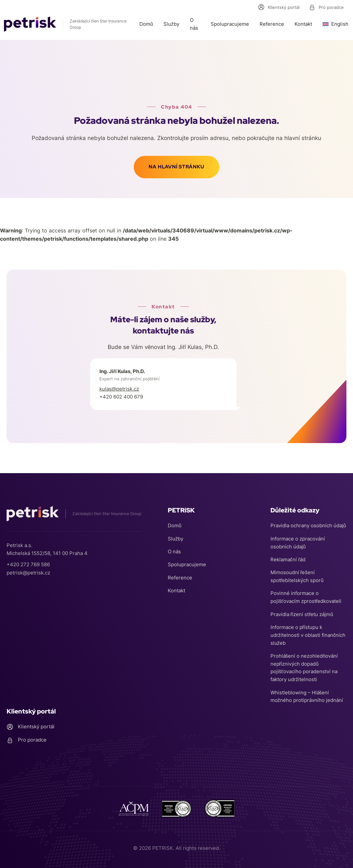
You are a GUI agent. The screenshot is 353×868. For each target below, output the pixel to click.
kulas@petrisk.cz (119, 389)
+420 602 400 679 (121, 397)
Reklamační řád (288, 557)
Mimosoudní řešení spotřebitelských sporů (297, 575)
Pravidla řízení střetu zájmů (302, 613)
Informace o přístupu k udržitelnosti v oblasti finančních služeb (308, 634)
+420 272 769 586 (28, 561)
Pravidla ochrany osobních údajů (308, 523)
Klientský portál (279, 7)
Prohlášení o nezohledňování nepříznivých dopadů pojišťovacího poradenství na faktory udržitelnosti (304, 667)
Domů (146, 24)
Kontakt (303, 24)
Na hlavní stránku (176, 167)
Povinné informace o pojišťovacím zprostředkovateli (306, 596)
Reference (272, 24)
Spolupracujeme (230, 24)
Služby (171, 24)
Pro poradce (326, 7)
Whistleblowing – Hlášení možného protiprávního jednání (307, 696)
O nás (194, 24)
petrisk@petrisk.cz (28, 569)
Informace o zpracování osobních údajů (298, 540)
